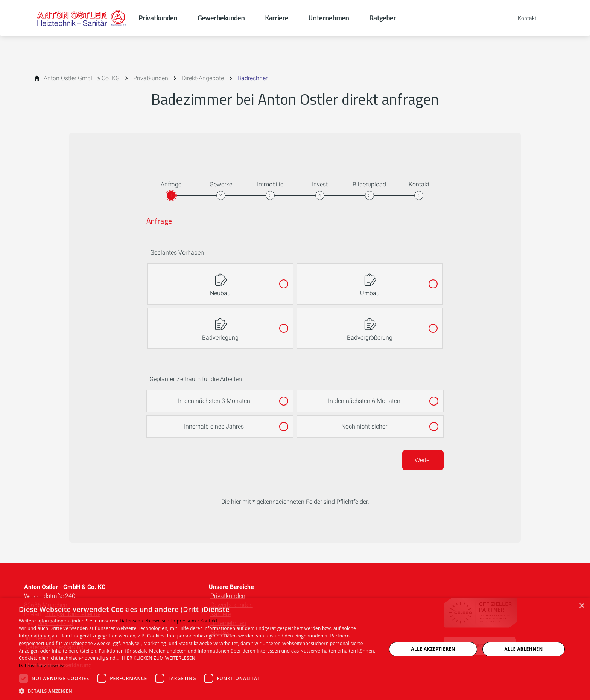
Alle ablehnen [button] (524, 649)
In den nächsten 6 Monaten (364, 397)
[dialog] (295, 649)
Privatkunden (228, 596)
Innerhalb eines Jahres (214, 423)
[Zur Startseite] (81, 18)
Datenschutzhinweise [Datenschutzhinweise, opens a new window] (42, 666)
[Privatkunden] (151, 78)
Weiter (423, 460)
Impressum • (186, 621)
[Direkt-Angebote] (203, 78)
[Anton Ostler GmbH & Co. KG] (82, 78)
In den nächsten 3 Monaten (214, 397)
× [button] (582, 606)
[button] (197, 691)
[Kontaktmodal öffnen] (522, 18)
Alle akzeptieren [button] (433, 649)
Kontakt (209, 621)
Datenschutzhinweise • (145, 621)
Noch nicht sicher (364, 423)
